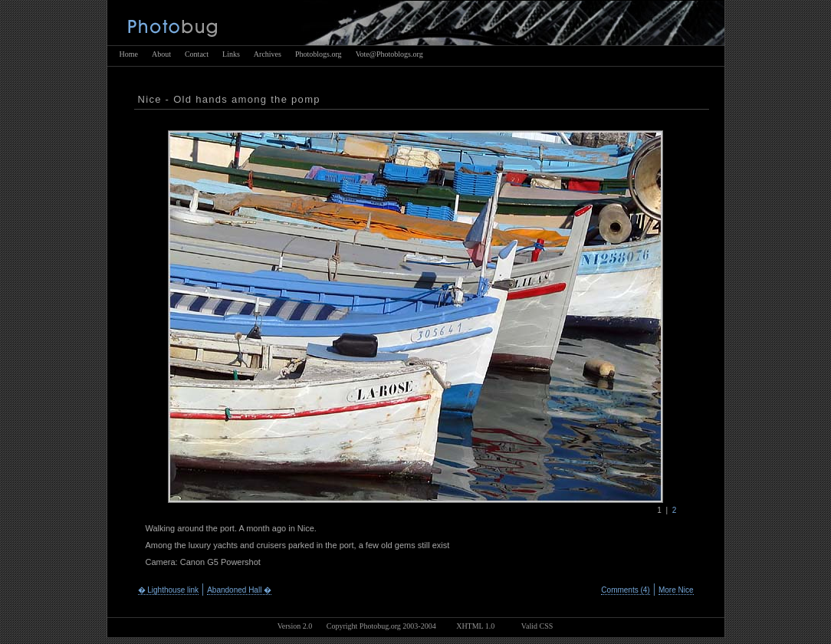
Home (129, 54)
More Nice (676, 590)
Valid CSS (537, 626)
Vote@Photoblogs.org (389, 54)
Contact (197, 54)
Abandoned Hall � (239, 590)
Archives (268, 54)
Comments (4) (625, 590)
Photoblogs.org (319, 54)
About (161, 54)
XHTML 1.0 (475, 626)
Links (231, 54)
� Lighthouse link (169, 590)
